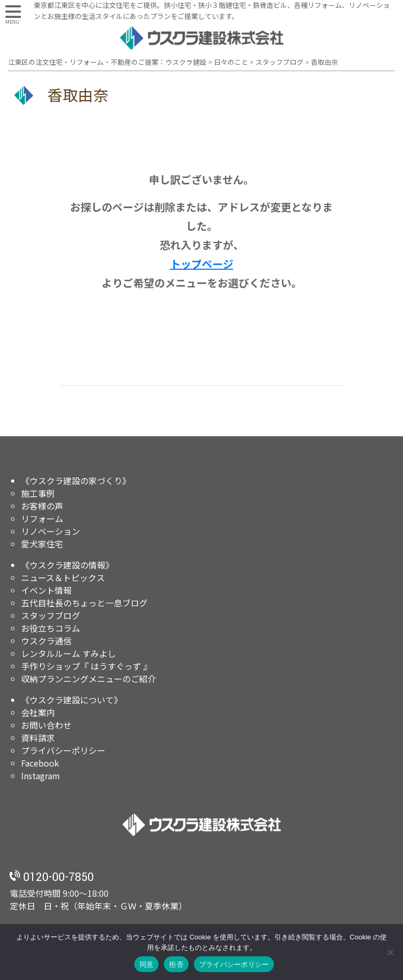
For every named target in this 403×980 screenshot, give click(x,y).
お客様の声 (42, 506)
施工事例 (38, 493)
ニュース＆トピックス (63, 577)
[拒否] (390, 952)
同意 (147, 964)
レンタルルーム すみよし (68, 653)
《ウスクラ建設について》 (72, 700)
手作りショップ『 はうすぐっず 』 (86, 666)
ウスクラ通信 (46, 641)
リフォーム (42, 518)
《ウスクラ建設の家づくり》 (76, 481)
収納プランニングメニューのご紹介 (89, 679)
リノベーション (51, 531)
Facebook (40, 763)
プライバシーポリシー (63, 750)
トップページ (202, 264)
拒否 (176, 964)
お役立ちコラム (51, 628)
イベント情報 (46, 590)
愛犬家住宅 (42, 544)
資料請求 (38, 738)
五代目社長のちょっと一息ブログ (84, 603)
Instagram (41, 776)
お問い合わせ (46, 725)
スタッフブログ (51, 615)
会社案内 (38, 712)
